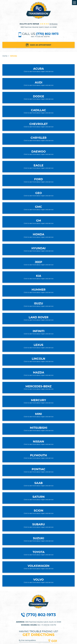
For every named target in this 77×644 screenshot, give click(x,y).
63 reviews (53, 24)
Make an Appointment (41, 45)
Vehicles (14, 56)
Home (5, 56)
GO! (54, 641)
